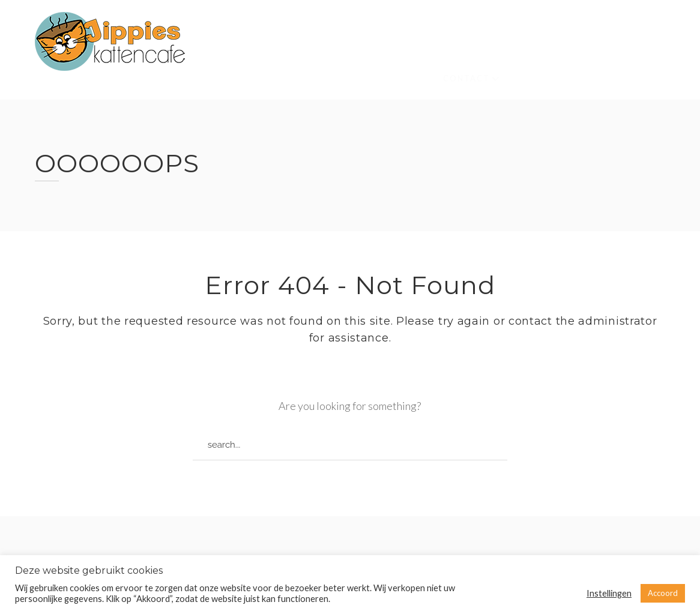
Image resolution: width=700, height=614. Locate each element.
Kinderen (437, 48)
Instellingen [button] (609, 593)
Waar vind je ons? (526, 52)
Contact (466, 60)
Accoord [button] (663, 593)
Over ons (287, 43)
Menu (605, 56)
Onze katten (363, 45)
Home (231, 42)
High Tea (240, 78)
